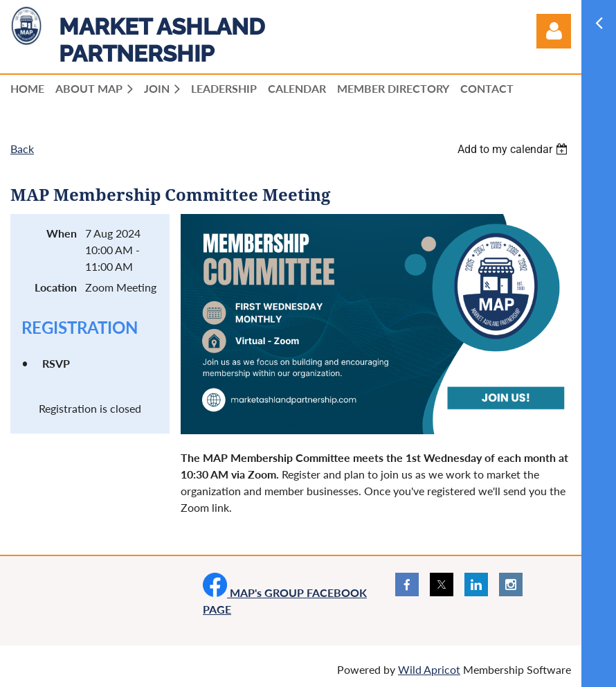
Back (22, 149)
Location (56, 287)
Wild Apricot (429, 669)
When (62, 233)
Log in (554, 31)
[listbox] (514, 149)
